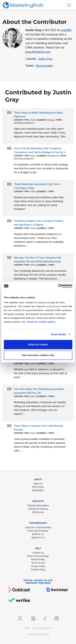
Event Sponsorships (38, 531)
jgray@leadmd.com (38, 52)
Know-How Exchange (38, 556)
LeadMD (66, 30)
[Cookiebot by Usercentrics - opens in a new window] (58, 286)
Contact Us (38, 553)
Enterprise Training (38, 509)
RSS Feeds (38, 487)
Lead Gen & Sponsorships (38, 527)
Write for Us (38, 534)
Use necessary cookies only (38, 355)
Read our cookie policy (41, 322)
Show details (59, 334)
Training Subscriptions (38, 505)
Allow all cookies (38, 344)
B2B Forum (38, 512)
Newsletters (38, 490)
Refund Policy (38, 559)
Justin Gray (45, 59)
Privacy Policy (38, 566)
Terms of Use (38, 563)
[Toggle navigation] (69, 5)
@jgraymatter (44, 66)
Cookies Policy (38, 570)
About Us (38, 484)
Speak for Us (38, 538)
